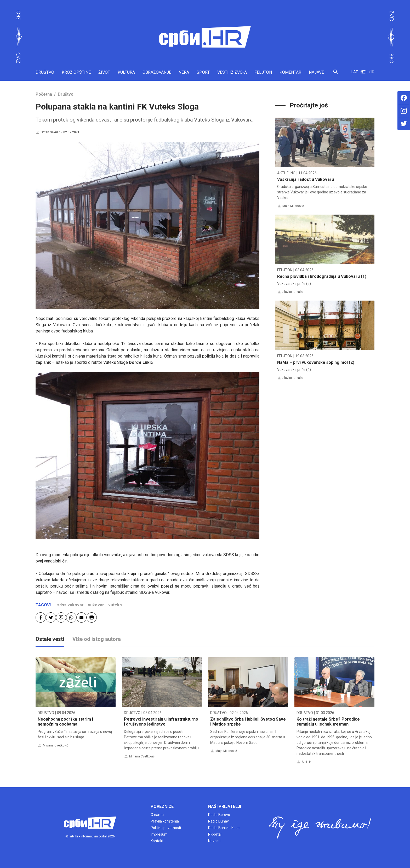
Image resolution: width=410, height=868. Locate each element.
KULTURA (126, 72)
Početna (44, 94)
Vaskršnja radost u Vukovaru (306, 179)
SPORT (203, 72)
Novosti (214, 841)
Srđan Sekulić (50, 132)
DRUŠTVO (45, 72)
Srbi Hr (306, 762)
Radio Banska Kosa (224, 828)
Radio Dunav (218, 821)
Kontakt (157, 841)
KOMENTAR (290, 72)
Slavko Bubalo (292, 292)
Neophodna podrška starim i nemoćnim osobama (65, 722)
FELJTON (263, 72)
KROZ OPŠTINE (76, 72)
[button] (336, 74)
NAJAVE (316, 72)
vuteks (115, 605)
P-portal (215, 834)
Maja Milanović (293, 206)
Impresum (159, 834)
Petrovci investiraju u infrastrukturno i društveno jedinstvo (161, 722)
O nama (157, 815)
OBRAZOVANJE (157, 72)
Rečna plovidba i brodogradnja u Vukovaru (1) (322, 276)
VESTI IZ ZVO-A (232, 72)
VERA (184, 72)
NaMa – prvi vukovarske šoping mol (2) (316, 362)
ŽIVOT (104, 72)
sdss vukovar (70, 605)
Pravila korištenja (165, 821)
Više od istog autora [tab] (97, 639)
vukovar (96, 605)
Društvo (66, 94)
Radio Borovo (219, 815)
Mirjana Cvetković (56, 745)
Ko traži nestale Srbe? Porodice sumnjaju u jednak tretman (328, 722)
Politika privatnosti (166, 828)
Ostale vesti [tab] (50, 639)
